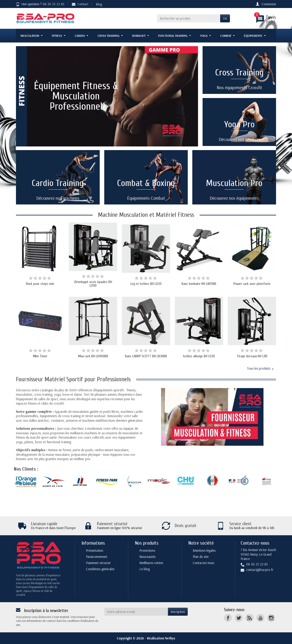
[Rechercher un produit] (189, 19)
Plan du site (201, 557)
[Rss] (249, 618)
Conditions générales (100, 569)
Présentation (95, 550)
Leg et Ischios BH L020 (146, 284)
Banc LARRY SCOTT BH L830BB (146, 356)
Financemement (97, 557)
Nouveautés (147, 557)
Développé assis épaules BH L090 (93, 284)
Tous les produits (260, 368)
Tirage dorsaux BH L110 (252, 356)
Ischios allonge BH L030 (199, 356)
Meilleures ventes (151, 563)
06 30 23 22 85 (53, 4)
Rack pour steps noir (40, 284)
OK (225, 18)
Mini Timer (40, 356)
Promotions (147, 550)
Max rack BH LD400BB (93, 356)
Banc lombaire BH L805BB (199, 284)
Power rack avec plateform (252, 284)
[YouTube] (260, 618)
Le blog (145, 569)
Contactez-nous (203, 563)
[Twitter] (239, 618)
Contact (80, 4)
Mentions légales (204, 550)
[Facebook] (228, 618)
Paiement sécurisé (98, 563)
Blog (99, 4)
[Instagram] (271, 618)
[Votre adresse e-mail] (136, 612)
